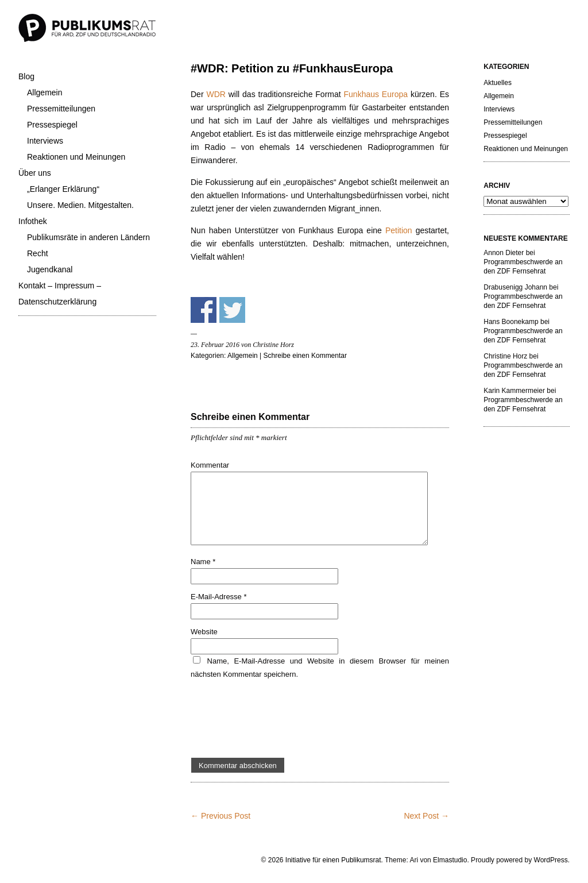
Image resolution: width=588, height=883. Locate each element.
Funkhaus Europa (376, 94)
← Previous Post (220, 816)
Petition (401, 230)
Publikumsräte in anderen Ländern (88, 237)
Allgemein (45, 92)
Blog (26, 76)
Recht (38, 253)
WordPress (551, 860)
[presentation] (278, 719)
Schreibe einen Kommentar (305, 356)
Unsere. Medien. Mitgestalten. (80, 205)
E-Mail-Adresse (219, 597)
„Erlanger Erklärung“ (63, 189)
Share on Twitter (232, 310)
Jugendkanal (50, 269)
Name (203, 562)
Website (204, 632)
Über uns (35, 173)
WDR (217, 94)
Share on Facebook (204, 310)
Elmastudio (450, 860)
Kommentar (210, 465)
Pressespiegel (52, 125)
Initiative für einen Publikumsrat (333, 860)
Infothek (33, 221)
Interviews (45, 141)
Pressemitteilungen (61, 109)
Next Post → (426, 816)
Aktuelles (498, 83)
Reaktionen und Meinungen (76, 157)
